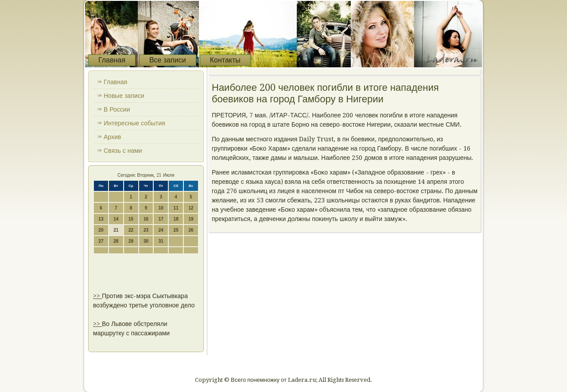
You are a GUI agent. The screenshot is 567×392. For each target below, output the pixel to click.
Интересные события (134, 123)
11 (176, 208)
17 (161, 219)
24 (161, 230)
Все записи (168, 60)
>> (97, 296)
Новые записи (124, 96)
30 (146, 241)
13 (101, 219)
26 (191, 230)
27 (101, 241)
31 (161, 241)
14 (116, 219)
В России (117, 109)
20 (101, 230)
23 (146, 230)
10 (161, 208)
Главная (112, 60)
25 (176, 230)
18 (176, 219)
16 (146, 219)
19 (191, 219)
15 (131, 219)
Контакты (225, 60)
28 (116, 241)
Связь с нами (123, 151)
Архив (112, 137)
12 (191, 208)
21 (116, 230)
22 (131, 230)
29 (131, 241)
